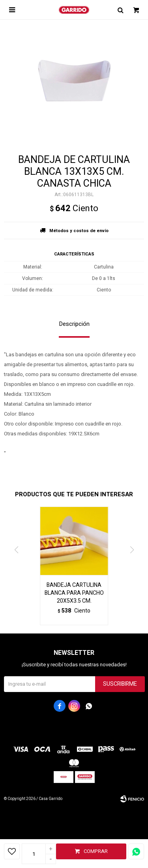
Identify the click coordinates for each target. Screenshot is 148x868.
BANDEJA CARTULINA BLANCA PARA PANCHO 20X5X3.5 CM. (74, 593)
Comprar (96, 851)
